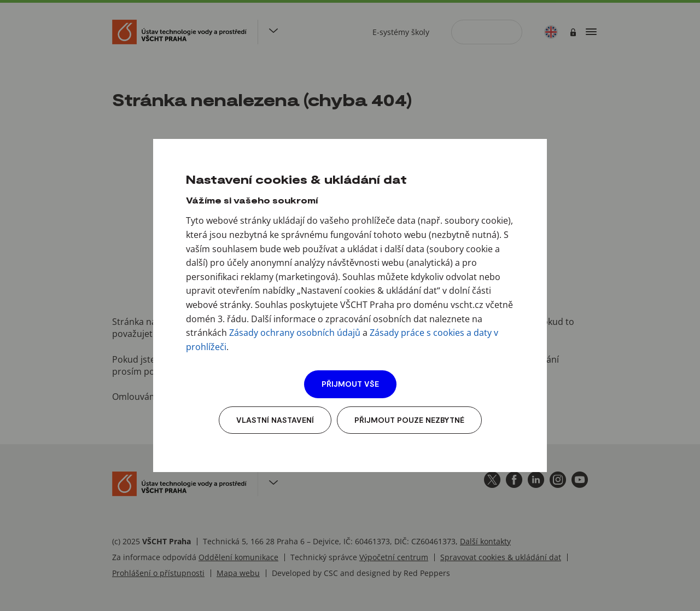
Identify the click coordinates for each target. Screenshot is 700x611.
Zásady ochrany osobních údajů (295, 333)
